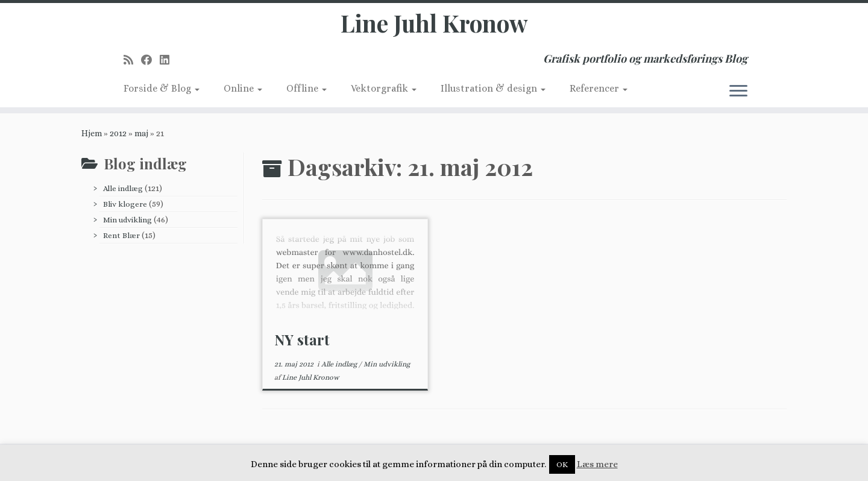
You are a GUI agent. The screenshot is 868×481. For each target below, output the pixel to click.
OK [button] (562, 464)
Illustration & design (493, 90)
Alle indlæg (123, 192)
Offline (307, 90)
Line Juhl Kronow (434, 24)
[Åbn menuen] (738, 93)
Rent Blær (121, 239)
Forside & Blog (162, 90)
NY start (302, 343)
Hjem (92, 137)
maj (141, 137)
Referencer (599, 90)
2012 (118, 137)
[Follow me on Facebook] (150, 62)
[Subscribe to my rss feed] (132, 62)
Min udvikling (127, 223)
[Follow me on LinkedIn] (168, 62)
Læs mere (597, 464)
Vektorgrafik (384, 90)
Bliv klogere (125, 208)
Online (243, 90)
